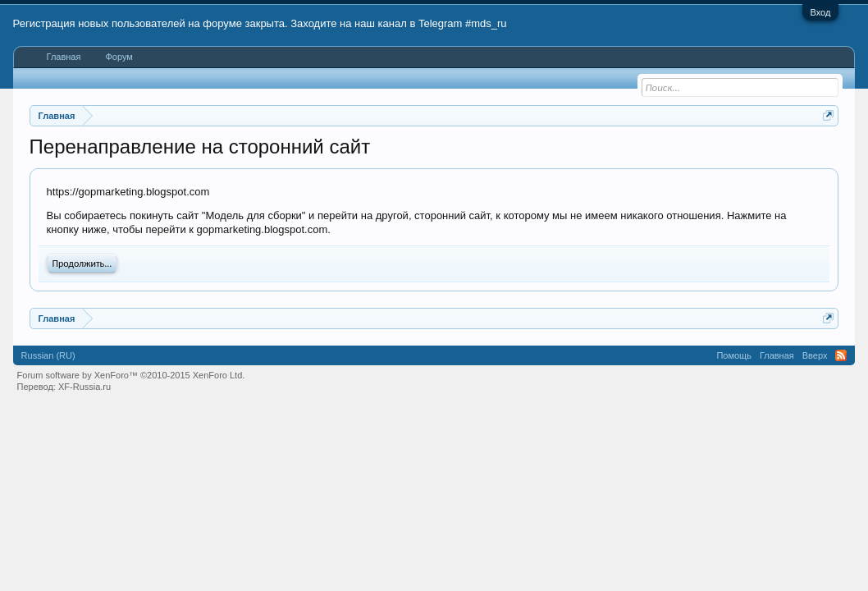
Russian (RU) (48, 355)
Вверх (815, 355)
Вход (821, 12)
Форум (119, 57)
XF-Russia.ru (85, 387)
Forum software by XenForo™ (131, 375)
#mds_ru (486, 23)
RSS (841, 355)
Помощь (734, 355)
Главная (64, 57)
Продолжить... (82, 263)
